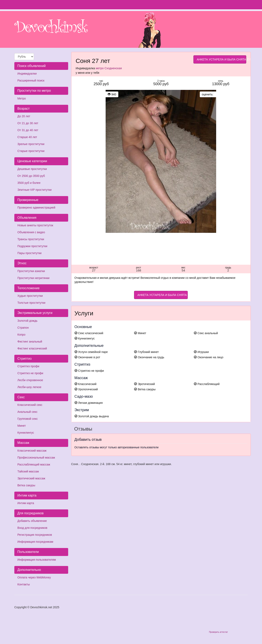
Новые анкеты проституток (35, 225)
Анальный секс (27, 412)
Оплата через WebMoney (34, 577)
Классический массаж (32, 451)
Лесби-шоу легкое (29, 387)
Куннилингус (26, 433)
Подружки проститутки (32, 246)
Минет (22, 426)
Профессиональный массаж (36, 458)
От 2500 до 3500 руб (31, 176)
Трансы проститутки (31, 239)
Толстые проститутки (31, 303)
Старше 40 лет (27, 137)
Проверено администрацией (36, 208)
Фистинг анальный (30, 342)
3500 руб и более (29, 183)
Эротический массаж (31, 478)
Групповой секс (28, 419)
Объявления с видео (31, 232)
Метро (22, 98)
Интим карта (26, 503)
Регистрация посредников (35, 535)
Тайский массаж (28, 471)
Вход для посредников (32, 528)
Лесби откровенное (30, 380)
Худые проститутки (30, 296)
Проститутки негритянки (33, 278)
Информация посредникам (35, 542)
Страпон (23, 328)
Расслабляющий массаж (34, 464)
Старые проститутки (31, 151)
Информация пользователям (37, 560)
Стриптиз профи (28, 366)
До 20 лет (24, 116)
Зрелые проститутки (31, 144)
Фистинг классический (32, 348)
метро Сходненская (109, 68)
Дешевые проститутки (32, 169)
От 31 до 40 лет (28, 130)
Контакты (24, 584)
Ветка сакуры (26, 485)
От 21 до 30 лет (28, 123)
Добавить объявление (32, 521)
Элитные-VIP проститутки (34, 190)
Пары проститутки (29, 253)
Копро (21, 335)
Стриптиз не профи (30, 373)
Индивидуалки (27, 74)
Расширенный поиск (31, 80)
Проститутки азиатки (31, 271)
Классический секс (30, 405)
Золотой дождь (27, 321)
